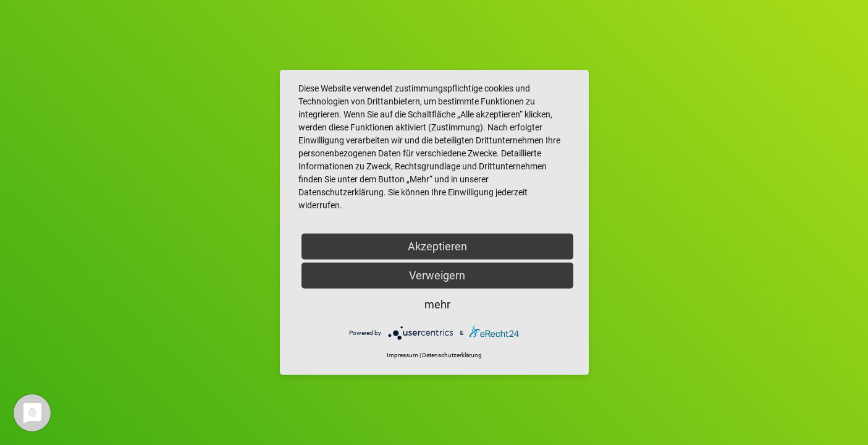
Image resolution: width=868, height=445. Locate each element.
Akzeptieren (437, 246)
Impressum (402, 355)
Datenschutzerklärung (452, 355)
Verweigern (437, 275)
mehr (437, 304)
